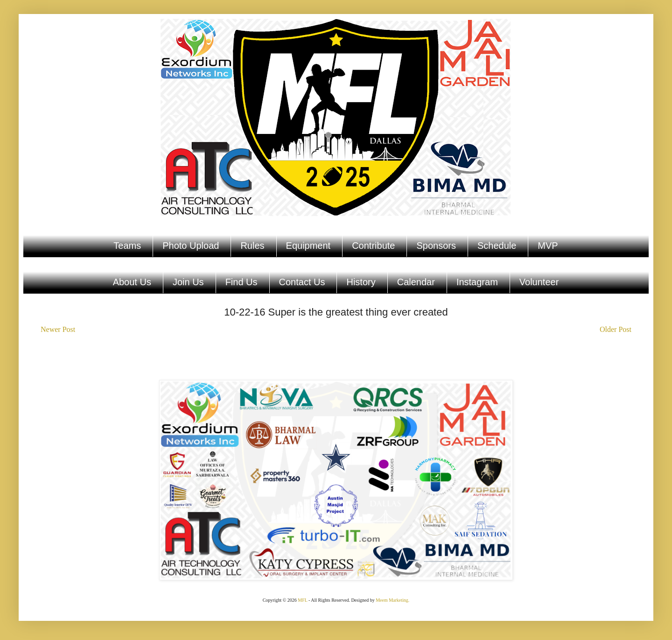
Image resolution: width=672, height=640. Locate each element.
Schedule (497, 246)
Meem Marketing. (392, 600)
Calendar (416, 282)
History (361, 282)
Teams (127, 246)
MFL (302, 600)
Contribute (373, 246)
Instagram (477, 282)
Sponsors (436, 246)
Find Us (241, 282)
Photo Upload (191, 246)
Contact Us (302, 282)
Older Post (616, 329)
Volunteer (539, 282)
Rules (252, 246)
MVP (548, 246)
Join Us (188, 282)
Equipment (308, 246)
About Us (132, 282)
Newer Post (58, 329)
